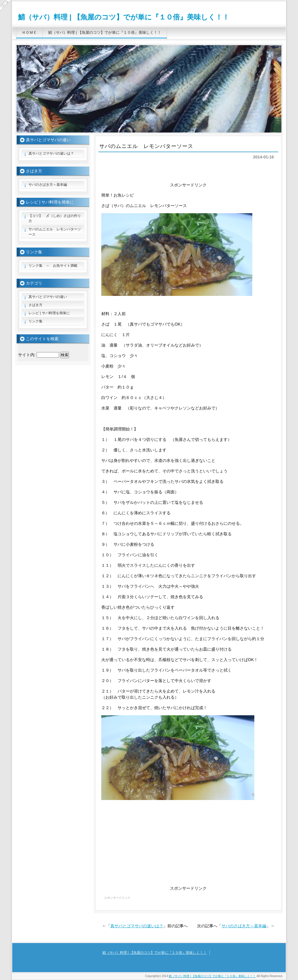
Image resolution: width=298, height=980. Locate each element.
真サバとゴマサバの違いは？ (137, 926)
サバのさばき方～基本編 (244, 926)
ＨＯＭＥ (29, 32)
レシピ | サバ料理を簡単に (49, 313)
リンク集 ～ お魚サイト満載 (53, 266)
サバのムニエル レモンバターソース (55, 232)
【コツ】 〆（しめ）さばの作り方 (55, 218)
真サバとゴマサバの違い (48, 297)
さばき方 (36, 305)
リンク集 (36, 321)
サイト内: (27, 355)
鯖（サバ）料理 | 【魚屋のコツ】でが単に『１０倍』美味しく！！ (124, 17)
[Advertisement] (188, 174)
